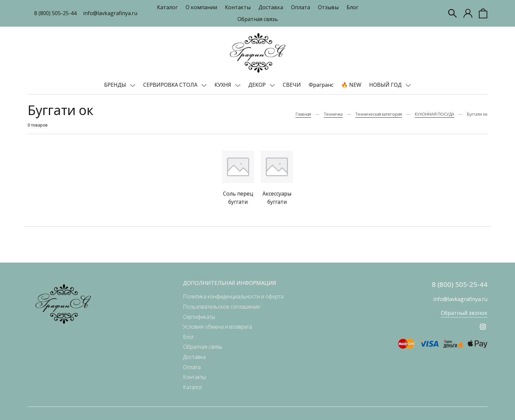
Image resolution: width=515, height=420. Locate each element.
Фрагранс (321, 85)
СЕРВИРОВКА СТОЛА (171, 85)
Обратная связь (258, 19)
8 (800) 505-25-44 (55, 13)
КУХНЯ (224, 85)
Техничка (333, 114)
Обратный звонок (464, 313)
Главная (303, 114)
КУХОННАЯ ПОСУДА (435, 114)
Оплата (301, 7)
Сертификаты (199, 317)
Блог (352, 7)
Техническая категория (379, 114)
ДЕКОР (258, 85)
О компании (201, 7)
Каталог (167, 7)
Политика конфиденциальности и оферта (233, 296)
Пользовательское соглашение (222, 307)
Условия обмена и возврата (217, 327)
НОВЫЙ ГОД (386, 85)
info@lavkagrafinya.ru (110, 13)
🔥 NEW (351, 85)
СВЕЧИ (292, 85)
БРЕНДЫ (116, 85)
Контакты (238, 7)
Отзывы (328, 7)
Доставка (271, 7)
